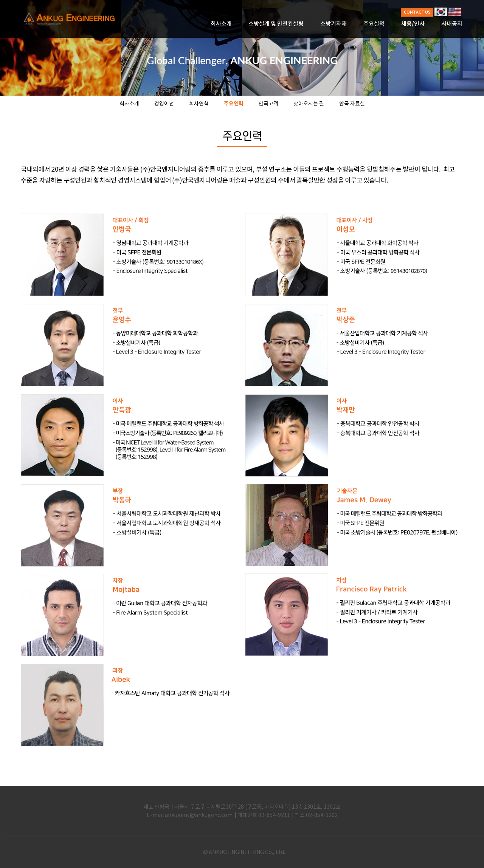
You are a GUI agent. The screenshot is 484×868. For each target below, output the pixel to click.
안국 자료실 (352, 104)
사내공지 (452, 24)
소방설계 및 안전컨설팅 (276, 24)
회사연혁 (199, 104)
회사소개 (221, 24)
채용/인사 (413, 24)
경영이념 (164, 104)
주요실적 (374, 24)
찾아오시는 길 (309, 104)
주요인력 (234, 104)
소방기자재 (334, 24)
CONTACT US (417, 12)
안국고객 (268, 104)
